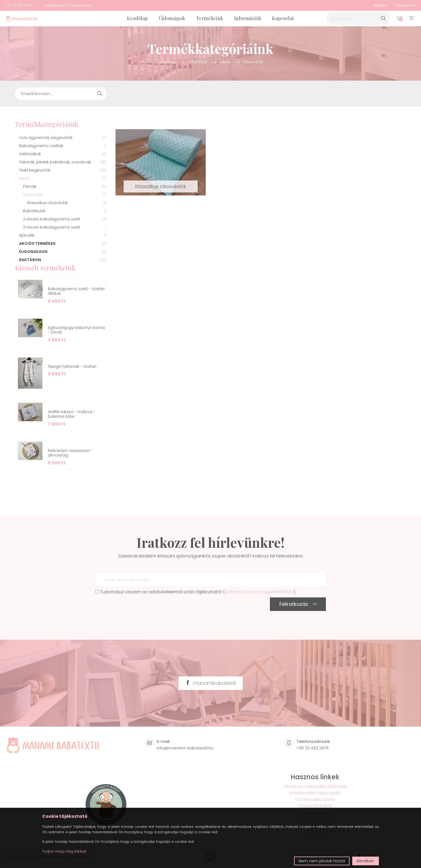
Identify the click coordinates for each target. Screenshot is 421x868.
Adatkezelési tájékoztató (315, 793)
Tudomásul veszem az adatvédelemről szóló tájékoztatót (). (196, 592)
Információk (248, 18)
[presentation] (136, 608)
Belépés (380, 5)
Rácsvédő (253, 62)
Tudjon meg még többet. (64, 851)
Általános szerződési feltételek (315, 786)
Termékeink (210, 18)
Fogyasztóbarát (315, 806)
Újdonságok (172, 18)
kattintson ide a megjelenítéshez (259, 592)
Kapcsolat (283, 18)
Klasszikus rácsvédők (160, 186)
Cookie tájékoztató (315, 799)
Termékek (198, 62)
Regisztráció (406, 5)
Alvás (226, 62)
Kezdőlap (137, 18)
